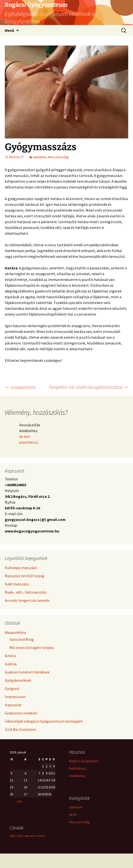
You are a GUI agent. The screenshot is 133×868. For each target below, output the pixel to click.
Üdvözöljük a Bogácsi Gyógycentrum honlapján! (44, 721)
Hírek (73, 815)
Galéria (11, 664)
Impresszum (15, 697)
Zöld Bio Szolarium (20, 729)
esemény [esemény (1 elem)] (40, 836)
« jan (19, 801)
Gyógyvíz (12, 688)
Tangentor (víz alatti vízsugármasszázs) (88, 387)
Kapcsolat (13, 705)
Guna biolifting (22, 639)
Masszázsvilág (58, 157)
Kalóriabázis (78, 768)
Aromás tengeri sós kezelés (27, 600)
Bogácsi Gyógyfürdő (84, 761)
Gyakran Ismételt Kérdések (27, 672)
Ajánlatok (39, 157)
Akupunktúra (15, 632)
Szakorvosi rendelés (21, 713)
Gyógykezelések (18, 680)
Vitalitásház (77, 776)
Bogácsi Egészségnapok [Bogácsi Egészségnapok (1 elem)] (22, 836)
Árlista (10, 656)
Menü (9, 30)
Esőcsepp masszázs (21, 568)
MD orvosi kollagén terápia (32, 648)
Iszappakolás (20, 387)
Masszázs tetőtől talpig (25, 576)
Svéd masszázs (17, 584)
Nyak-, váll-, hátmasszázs (26, 592)
